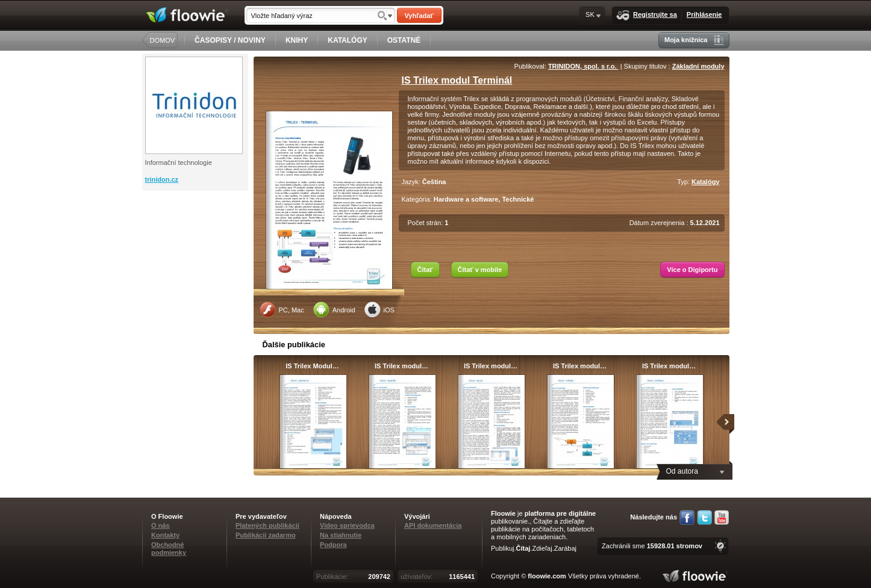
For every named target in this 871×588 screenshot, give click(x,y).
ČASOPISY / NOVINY (230, 40)
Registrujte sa (647, 15)
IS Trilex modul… (401, 366)
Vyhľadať (419, 16)
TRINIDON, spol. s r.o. (583, 66)
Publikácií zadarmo (266, 535)
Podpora (333, 545)
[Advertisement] (196, 239)
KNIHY (297, 40)
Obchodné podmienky (169, 549)
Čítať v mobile (480, 270)
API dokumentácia (433, 525)
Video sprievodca (347, 525)
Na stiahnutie (341, 535)
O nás (161, 525)
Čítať (425, 270)
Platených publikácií (267, 525)
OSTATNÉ (404, 40)
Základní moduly (698, 66)
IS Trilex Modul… (312, 366)
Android (334, 309)
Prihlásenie (704, 14)
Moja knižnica (694, 40)
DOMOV (163, 40)
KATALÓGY (348, 40)
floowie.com (547, 576)
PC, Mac (282, 309)
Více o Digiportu (692, 270)
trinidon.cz (162, 179)
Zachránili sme (652, 546)
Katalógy (705, 182)
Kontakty (165, 535)
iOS (379, 309)
